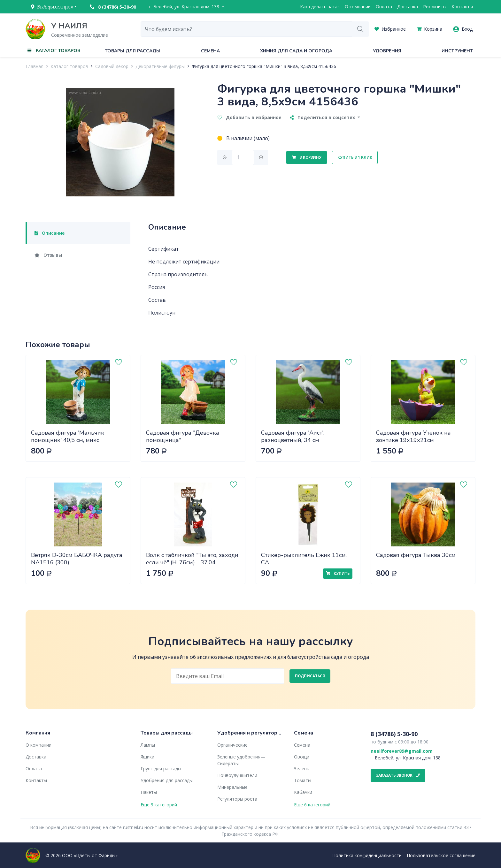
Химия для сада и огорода (296, 51)
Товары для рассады (133, 51)
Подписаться (310, 676)
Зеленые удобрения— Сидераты (241, 760)
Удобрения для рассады (167, 780)
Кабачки (303, 792)
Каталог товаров (69, 66)
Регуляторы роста (237, 799)
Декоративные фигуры (160, 66)
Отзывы (48, 255)
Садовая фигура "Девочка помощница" (183, 436)
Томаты (303, 780)
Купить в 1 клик (355, 157)
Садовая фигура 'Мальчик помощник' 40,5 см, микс (68, 436)
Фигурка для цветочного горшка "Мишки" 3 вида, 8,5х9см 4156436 (264, 66)
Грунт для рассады (161, 769)
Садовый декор (112, 66)
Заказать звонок (398, 775)
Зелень (302, 769)
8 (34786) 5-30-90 (113, 7)
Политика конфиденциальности (367, 855)
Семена (210, 51)
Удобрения (387, 51)
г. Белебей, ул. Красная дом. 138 (185, 7)
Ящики (147, 757)
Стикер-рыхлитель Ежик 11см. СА (304, 559)
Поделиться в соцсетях (323, 117)
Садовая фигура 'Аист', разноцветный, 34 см (293, 436)
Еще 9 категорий (159, 805)
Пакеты (149, 792)
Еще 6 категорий (312, 805)
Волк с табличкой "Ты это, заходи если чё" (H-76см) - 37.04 (192, 559)
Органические (232, 745)
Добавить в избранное (250, 117)
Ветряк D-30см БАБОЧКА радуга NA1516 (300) (77, 559)
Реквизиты (435, 7)
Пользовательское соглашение (441, 855)
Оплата (384, 7)
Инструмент (457, 51)
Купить (338, 573)
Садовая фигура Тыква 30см (416, 555)
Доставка (408, 7)
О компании (358, 7)
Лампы (148, 745)
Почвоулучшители (237, 775)
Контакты (462, 7)
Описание (50, 233)
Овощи (302, 757)
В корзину (307, 157)
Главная (35, 66)
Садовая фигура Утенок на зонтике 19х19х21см (413, 436)
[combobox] (246, 29)
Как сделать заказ (320, 7)
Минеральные (232, 787)
